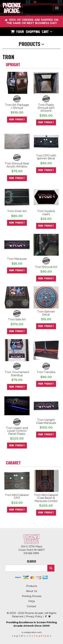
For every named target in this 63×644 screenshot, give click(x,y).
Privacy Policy (34, 616)
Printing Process (32, 596)
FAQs (32, 601)
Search (51, 568)
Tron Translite (46, 372)
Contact (32, 606)
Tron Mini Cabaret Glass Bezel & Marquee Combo (46, 498)
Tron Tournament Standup (17, 374)
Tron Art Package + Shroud (17, 106)
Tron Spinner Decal (46, 313)
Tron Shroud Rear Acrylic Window (17, 165)
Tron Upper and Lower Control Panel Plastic (17, 431)
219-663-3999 (32, 553)
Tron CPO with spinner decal (46, 157)
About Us (32, 591)
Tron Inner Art (17, 211)
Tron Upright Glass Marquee (46, 421)
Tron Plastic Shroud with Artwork (46, 108)
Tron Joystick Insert (46, 213)
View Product (17, 119)
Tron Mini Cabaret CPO (17, 497)
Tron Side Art (17, 319)
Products (32, 586)
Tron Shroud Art (46, 267)
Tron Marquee (17, 259)
